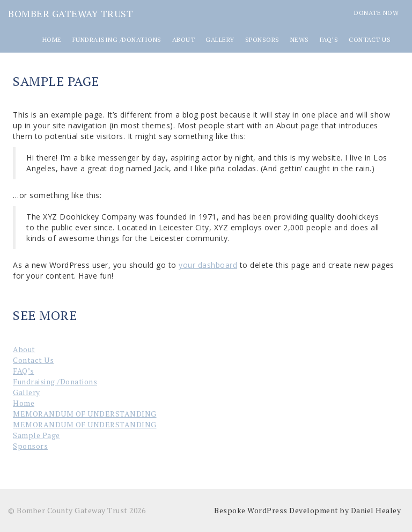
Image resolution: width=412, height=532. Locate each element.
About (184, 39)
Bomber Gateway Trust (71, 13)
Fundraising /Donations (117, 39)
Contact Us (370, 39)
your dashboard (208, 265)
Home (52, 39)
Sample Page (36, 435)
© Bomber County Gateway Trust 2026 (77, 510)
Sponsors (262, 39)
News (300, 39)
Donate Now (376, 13)
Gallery (220, 39)
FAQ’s (329, 39)
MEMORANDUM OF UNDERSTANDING (85, 414)
